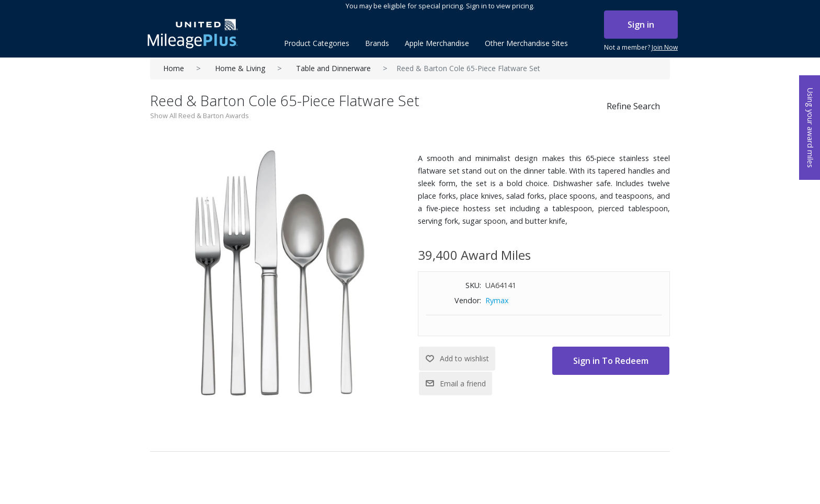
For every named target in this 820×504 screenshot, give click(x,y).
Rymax (497, 300)
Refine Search (633, 106)
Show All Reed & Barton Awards (200, 116)
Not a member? (641, 48)
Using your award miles (810, 128)
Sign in (641, 25)
